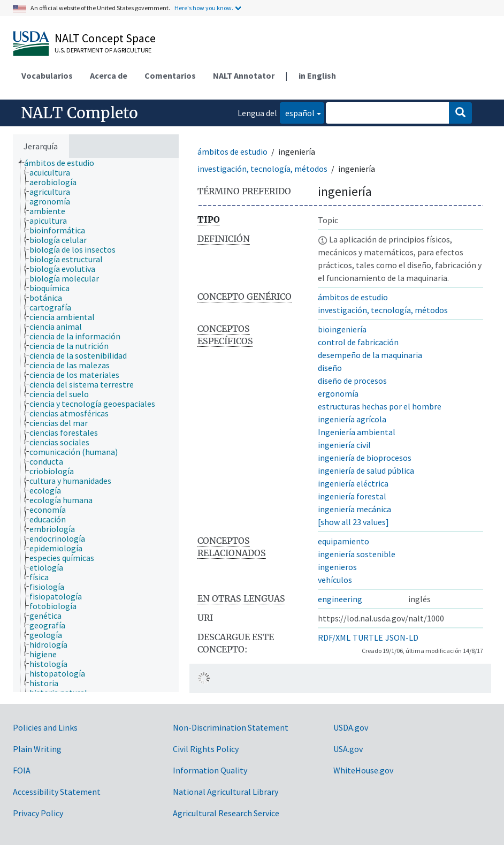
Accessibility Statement (57, 792)
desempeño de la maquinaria (370, 355)
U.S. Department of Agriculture (103, 50)
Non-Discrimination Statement (231, 727)
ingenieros (337, 567)
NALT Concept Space (105, 38)
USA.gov (348, 749)
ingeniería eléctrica (353, 483)
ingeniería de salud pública (366, 470)
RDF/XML (334, 637)
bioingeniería (342, 329)
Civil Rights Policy (206, 749)
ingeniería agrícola (352, 419)
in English (317, 75)
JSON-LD (402, 637)
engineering (340, 599)
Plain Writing (37, 749)
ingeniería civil (344, 445)
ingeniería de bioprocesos (365, 458)
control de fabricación (358, 342)
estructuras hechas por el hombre (380, 406)
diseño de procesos (352, 381)
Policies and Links (45, 727)
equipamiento (343, 541)
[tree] (96, 425)
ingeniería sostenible (357, 554)
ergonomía (338, 393)
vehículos (335, 580)
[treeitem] (64, 163)
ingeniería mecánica (354, 509)
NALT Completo (79, 113)
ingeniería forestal (352, 496)
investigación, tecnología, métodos (262, 169)
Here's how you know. (204, 8)
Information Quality (210, 770)
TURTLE (368, 637)
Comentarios (170, 75)
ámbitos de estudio (232, 151)
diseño (330, 368)
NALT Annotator (244, 75)
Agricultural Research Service (226, 813)
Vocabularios (47, 75)
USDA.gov (351, 727)
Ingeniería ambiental (357, 432)
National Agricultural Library (226, 792)
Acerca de (109, 75)
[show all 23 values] (353, 522)
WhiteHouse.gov (363, 770)
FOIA (22, 770)
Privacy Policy (38, 813)
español (297, 112)
